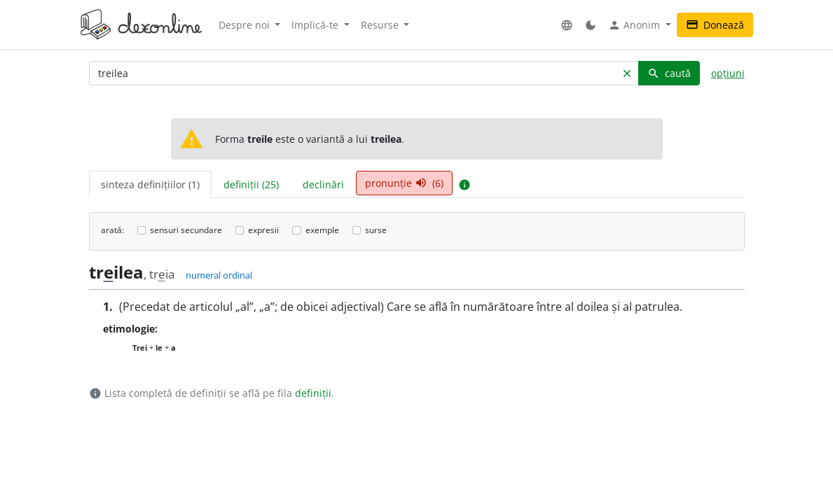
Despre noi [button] (246, 25)
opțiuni (728, 73)
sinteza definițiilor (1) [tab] (150, 184)
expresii (263, 230)
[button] (567, 25)
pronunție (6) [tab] (404, 183)
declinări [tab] (323, 184)
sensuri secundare (186, 230)
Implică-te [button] (316, 25)
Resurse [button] (381, 25)
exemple (322, 230)
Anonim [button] (635, 25)
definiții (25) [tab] (251, 184)
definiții (313, 393)
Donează (715, 25)
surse (376, 230)
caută (669, 73)
